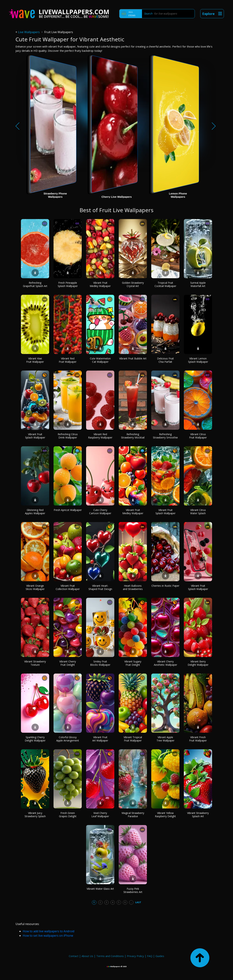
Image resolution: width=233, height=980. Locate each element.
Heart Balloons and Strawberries (133, 587)
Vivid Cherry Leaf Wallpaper (100, 815)
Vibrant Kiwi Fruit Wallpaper (35, 360)
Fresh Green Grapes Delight (68, 815)
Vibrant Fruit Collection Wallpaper (68, 587)
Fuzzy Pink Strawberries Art (133, 890)
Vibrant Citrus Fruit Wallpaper (198, 436)
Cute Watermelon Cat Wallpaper (100, 360)
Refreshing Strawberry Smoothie (165, 436)
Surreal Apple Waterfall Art (198, 284)
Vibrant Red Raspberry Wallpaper (100, 436)
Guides (160, 956)
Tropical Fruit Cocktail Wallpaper (165, 284)
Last (138, 902)
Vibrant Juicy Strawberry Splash (35, 815)
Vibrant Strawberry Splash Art (198, 815)
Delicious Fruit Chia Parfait (165, 360)
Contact (74, 956)
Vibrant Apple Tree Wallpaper (165, 739)
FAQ (150, 956)
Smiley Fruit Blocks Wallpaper (100, 663)
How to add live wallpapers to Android (49, 931)
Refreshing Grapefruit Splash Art (35, 284)
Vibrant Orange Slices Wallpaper (35, 587)
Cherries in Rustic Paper (165, 586)
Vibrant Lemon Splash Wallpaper (198, 360)
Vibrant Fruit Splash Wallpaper (35, 436)
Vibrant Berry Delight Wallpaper (198, 663)
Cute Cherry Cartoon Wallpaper (100, 512)
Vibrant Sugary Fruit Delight (133, 663)
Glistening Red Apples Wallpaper (35, 512)
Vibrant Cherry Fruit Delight (68, 663)
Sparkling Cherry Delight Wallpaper (35, 739)
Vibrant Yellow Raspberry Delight (165, 815)
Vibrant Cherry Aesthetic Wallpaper (165, 663)
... (131, 902)
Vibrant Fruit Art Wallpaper (100, 739)
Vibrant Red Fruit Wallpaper (68, 360)
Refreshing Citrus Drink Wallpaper (68, 436)
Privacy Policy (135, 956)
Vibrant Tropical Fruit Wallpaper (133, 739)
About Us (87, 956)
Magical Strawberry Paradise (133, 815)
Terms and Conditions (110, 956)
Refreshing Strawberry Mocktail (133, 436)
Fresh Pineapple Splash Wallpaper (68, 284)
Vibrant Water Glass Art (100, 889)
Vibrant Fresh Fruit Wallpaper (198, 739)
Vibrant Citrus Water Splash (198, 512)
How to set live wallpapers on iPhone (48, 936)
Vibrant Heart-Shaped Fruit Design (100, 587)
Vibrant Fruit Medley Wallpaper (100, 284)
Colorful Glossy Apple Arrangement (68, 739)
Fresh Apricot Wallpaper (68, 510)
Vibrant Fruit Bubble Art (133, 358)
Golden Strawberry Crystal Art (133, 284)
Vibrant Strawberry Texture (35, 663)
